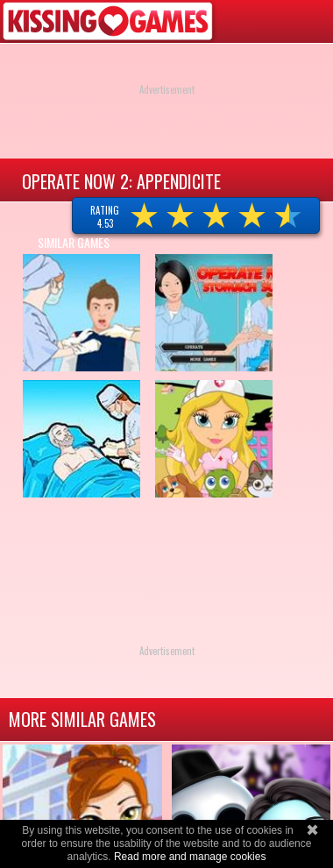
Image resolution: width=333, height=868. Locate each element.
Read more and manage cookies (190, 857)
